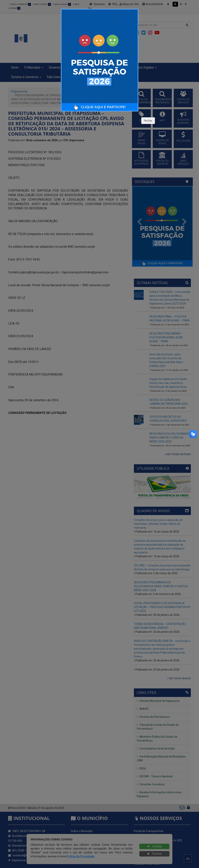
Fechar (148, 121)
